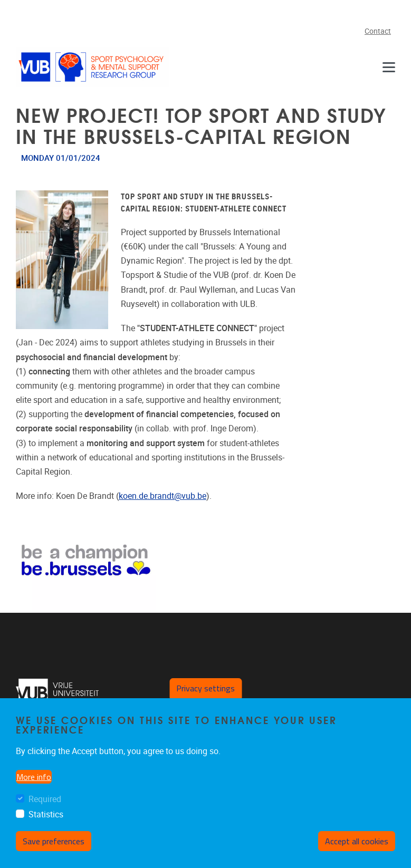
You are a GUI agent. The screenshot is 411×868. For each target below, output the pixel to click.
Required (45, 799)
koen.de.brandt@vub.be (163, 496)
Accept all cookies (357, 841)
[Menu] (389, 67)
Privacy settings (206, 688)
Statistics (46, 814)
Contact (378, 31)
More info (34, 777)
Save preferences (54, 841)
